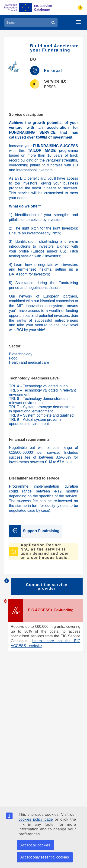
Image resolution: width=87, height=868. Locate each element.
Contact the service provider (47, 587)
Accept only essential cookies (45, 857)
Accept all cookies (35, 845)
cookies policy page (36, 819)
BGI (34, 59)
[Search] (53, 23)
